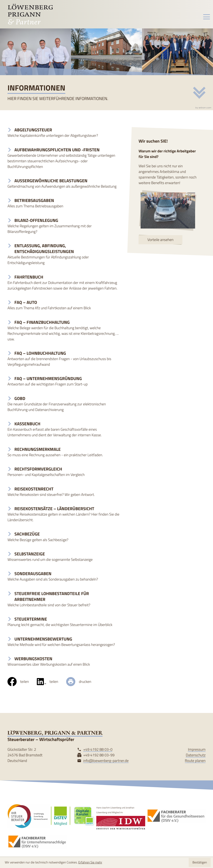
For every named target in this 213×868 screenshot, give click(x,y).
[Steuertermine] (64, 622)
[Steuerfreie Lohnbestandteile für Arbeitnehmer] (64, 599)
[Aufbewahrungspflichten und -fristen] (64, 158)
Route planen (195, 761)
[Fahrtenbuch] (64, 283)
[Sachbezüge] (64, 537)
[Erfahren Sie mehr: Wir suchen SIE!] (160, 240)
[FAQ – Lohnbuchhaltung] (64, 359)
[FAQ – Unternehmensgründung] (64, 381)
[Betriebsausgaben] (64, 203)
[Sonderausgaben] (64, 576)
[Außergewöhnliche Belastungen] (64, 184)
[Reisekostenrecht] (64, 492)
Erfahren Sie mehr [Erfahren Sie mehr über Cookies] (90, 862)
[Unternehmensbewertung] (64, 642)
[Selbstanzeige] (64, 557)
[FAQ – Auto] (64, 305)
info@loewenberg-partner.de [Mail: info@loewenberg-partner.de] (106, 761)
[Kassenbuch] (64, 429)
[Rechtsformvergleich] (64, 472)
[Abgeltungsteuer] (64, 133)
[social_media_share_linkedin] (51, 682)
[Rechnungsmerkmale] (64, 452)
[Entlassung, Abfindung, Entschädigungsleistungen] (64, 254)
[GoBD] (64, 404)
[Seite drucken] (83, 682)
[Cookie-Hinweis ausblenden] (200, 862)
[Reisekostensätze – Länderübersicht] (64, 514)
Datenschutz (196, 755)
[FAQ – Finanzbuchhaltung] (64, 331)
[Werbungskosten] (64, 662)
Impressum (197, 749)
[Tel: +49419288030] (98, 750)
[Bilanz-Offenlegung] (64, 226)
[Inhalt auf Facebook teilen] (22, 682)
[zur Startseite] (30, 14)
